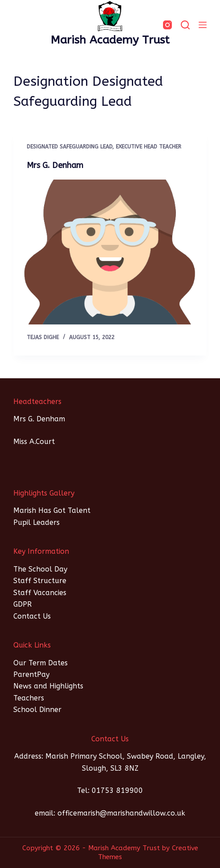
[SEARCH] (185, 25)
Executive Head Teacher (149, 147)
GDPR (22, 604)
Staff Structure (40, 581)
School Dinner (37, 710)
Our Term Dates (41, 663)
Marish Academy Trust (110, 40)
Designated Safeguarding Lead (69, 147)
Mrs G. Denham (55, 165)
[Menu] (203, 25)
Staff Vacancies (40, 593)
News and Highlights (48, 686)
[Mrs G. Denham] (110, 252)
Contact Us (32, 616)
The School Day (40, 569)
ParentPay (31, 674)
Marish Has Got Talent (52, 510)
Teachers (29, 698)
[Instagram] (167, 25)
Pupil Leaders (37, 522)
